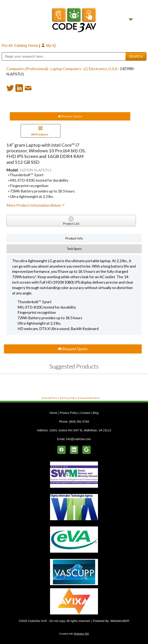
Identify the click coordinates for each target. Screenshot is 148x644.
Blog (95, 413)
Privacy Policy (69, 398)
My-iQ (49, 46)
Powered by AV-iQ (90, 398)
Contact (85, 413)
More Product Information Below (36, 205)
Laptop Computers (66, 69)
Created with (74, 634)
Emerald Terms (50, 398)
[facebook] (61, 450)
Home (54, 413)
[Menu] (131, 19)
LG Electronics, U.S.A (100, 69)
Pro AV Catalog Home (20, 46)
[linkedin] (74, 450)
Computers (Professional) (27, 69)
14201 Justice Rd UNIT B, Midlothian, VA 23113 (80, 430)
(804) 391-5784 (79, 422)
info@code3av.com (78, 439)
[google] (87, 450)
